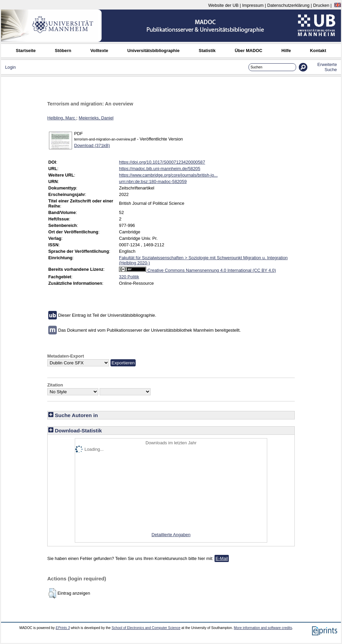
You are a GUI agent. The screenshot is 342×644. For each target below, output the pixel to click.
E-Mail (222, 558)
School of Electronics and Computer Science (146, 628)
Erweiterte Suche (327, 67)
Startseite (26, 51)
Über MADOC (248, 51)
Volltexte (99, 51)
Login (10, 67)
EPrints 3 (63, 628)
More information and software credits (263, 628)
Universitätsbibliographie (153, 51)
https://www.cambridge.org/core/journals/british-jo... (168, 175)
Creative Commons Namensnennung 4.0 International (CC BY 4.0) (198, 270)
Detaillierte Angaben (171, 535)
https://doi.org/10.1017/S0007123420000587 (162, 162)
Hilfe (286, 51)
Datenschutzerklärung (288, 5)
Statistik (207, 51)
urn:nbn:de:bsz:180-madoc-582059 (153, 181)
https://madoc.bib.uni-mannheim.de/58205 (160, 169)
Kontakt (318, 51)
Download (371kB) (92, 145)
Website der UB (223, 5)
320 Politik (129, 277)
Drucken (321, 5)
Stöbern (63, 51)
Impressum (253, 5)
